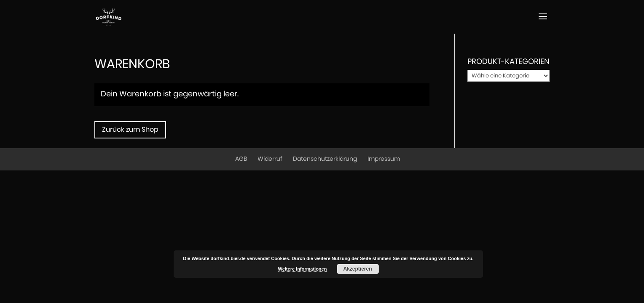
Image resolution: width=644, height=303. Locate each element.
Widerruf (270, 159)
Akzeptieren (357, 269)
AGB (241, 159)
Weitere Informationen (303, 269)
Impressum (384, 159)
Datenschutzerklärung (325, 159)
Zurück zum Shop (130, 130)
